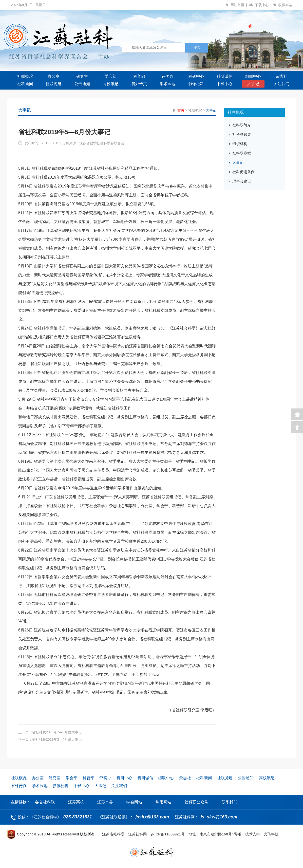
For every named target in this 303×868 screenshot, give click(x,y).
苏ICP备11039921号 (168, 834)
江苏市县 (105, 802)
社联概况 (25, 76)
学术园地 (168, 84)
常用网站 (163, 802)
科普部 (139, 76)
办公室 (54, 76)
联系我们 (229, 802)
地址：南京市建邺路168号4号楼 (215, 834)
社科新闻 (25, 84)
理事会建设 (242, 181)
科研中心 (196, 76)
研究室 (82, 76)
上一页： (50, 732)
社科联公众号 (196, 802)
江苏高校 (76, 802)
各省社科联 (45, 802)
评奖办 (168, 76)
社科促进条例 (244, 172)
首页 (181, 110)
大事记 (253, 84)
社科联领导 (242, 134)
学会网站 (134, 802)
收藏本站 (285, 5)
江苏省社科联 (113, 834)
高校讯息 (111, 84)
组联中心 (253, 76)
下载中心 (264, 5)
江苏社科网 (138, 834)
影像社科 (196, 84)
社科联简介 (242, 125)
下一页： (50, 739)
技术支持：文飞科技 (262, 834)
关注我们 (282, 84)
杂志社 (282, 76)
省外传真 (139, 84)
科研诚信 (225, 76)
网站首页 (240, 5)
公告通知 (82, 84)
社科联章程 (242, 153)
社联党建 (54, 84)
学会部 (111, 76)
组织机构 (240, 144)
